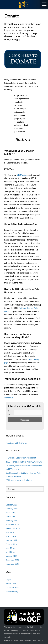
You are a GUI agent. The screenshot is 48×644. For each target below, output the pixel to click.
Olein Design (37, 640)
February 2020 (12, 521)
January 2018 (11, 556)
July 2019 (10, 532)
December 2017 (12, 560)
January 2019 (11, 540)
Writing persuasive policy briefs (19, 480)
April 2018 (10, 552)
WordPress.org (12, 591)
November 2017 (12, 564)
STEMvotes (22, 175)
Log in (8, 580)
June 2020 (10, 513)
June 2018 (10, 548)
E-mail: (10, 413)
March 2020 (11, 516)
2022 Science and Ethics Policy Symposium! (24, 462)
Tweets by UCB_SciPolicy (16, 443)
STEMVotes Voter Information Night (21, 458)
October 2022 (12, 505)
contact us (9, 398)
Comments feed (12, 587)
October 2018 (12, 544)
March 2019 (11, 536)
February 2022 (12, 509)
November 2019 (12, 524)
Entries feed (11, 583)
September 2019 (13, 528)
